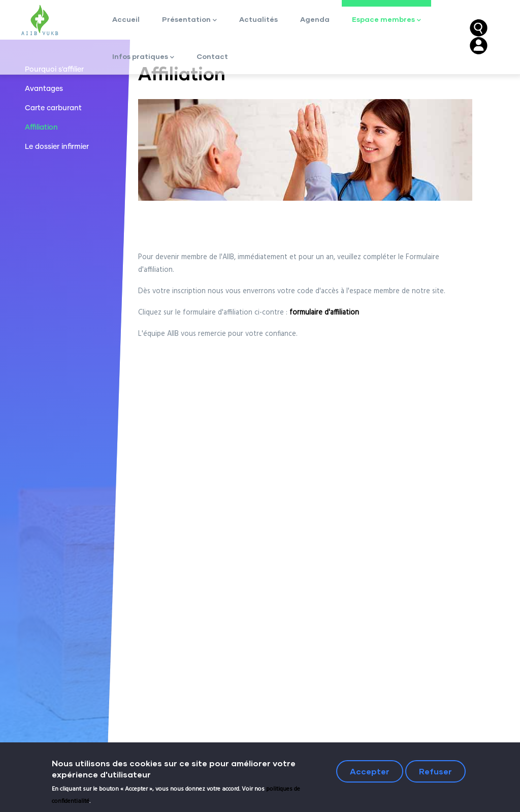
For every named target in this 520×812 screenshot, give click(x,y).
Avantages (44, 89)
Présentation (189, 20)
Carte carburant (53, 108)
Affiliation (41, 128)
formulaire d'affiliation (324, 313)
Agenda (315, 19)
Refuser (435, 773)
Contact (212, 56)
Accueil (126, 19)
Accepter (370, 773)
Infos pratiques (143, 57)
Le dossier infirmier (57, 147)
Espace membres (386, 20)
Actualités (258, 19)
